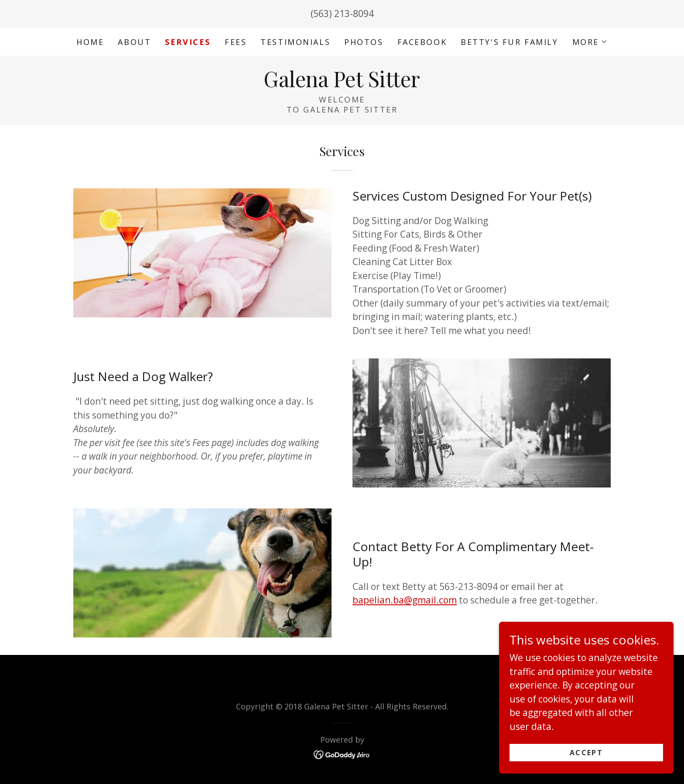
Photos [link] (364, 42)
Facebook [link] (422, 42)
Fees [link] (236, 42)
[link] (342, 84)
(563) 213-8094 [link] (342, 14)
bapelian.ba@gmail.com (405, 600)
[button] (590, 42)
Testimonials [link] (295, 42)
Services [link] (188, 42)
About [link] (134, 42)
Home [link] (90, 42)
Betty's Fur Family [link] (509, 42)
